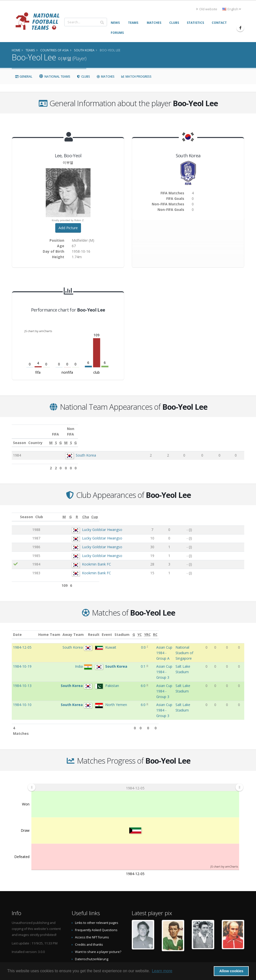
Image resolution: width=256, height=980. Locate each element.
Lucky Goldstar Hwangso (82, 524)
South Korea (79, 450)
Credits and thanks (89, 912)
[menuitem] (135, 754)
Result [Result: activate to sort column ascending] (116, 629)
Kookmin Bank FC (76, 559)
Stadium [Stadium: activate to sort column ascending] (174, 629)
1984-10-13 (22, 669)
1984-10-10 (22, 683)
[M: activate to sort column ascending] (165, 437)
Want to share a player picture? (98, 919)
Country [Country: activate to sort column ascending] (66, 437)
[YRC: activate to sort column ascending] (232, 629)
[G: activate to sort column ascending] (190, 437)
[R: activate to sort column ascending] (197, 512)
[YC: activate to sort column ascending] (224, 629)
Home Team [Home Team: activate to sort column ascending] (63, 629)
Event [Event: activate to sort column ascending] (129, 629)
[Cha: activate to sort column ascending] (218, 512)
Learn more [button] (162, 971)
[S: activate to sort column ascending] (178, 437)
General (24, 77)
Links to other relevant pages (97, 890)
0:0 (115, 642)
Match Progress (136, 77)
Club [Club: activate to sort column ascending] (55, 511)
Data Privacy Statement (92, 933)
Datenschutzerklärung (92, 926)
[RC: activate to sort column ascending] (241, 629)
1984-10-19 (22, 655)
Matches (105, 77)
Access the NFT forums (92, 904)
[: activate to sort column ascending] (16, 512)
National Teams (54, 77)
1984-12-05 (22, 642)
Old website (207, 9)
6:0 (115, 669)
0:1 (115, 655)
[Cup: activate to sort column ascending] (236, 512)
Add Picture (68, 228)
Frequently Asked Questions (96, 897)
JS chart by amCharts (38, 331)
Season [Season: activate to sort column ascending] (19, 437)
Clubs (83, 77)
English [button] (232, 9)
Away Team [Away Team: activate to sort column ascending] (87, 629)
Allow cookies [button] (231, 971)
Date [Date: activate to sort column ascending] (17, 629)
